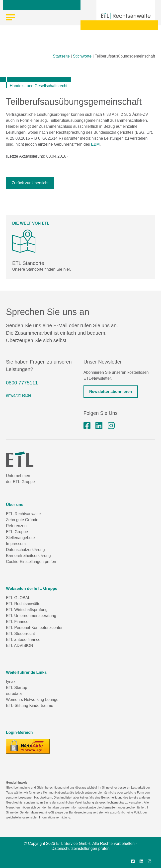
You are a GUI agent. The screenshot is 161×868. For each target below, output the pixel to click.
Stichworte (82, 56)
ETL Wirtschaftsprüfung (27, 610)
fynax (11, 682)
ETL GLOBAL (18, 598)
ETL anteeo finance (23, 640)
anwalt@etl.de (19, 395)
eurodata (14, 694)
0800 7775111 (22, 383)
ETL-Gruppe (17, 532)
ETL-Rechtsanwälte (23, 514)
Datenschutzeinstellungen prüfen (80, 848)
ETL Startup (17, 688)
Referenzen (16, 526)
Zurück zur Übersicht (30, 183)
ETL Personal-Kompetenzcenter (34, 628)
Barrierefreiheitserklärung (28, 556)
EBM (95, 144)
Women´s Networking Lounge (32, 700)
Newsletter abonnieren (111, 392)
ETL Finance (17, 622)
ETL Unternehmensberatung (31, 616)
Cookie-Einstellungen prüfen (31, 562)
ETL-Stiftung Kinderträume (30, 706)
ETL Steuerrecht (20, 634)
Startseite (61, 56)
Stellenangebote (20, 538)
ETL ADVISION (20, 646)
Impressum (16, 544)
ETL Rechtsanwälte (23, 604)
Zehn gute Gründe (22, 520)
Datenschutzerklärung (25, 550)
